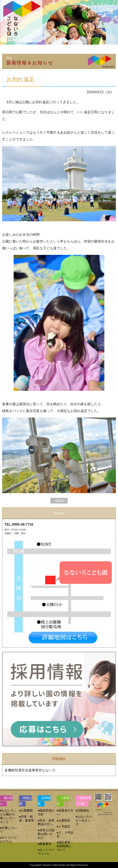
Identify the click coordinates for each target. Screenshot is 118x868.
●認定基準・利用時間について (65, 846)
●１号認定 (63, 826)
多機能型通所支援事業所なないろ (30, 770)
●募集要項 (45, 844)
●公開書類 (26, 811)
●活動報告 (82, 811)
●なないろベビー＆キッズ (84, 820)
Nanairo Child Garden (54, 865)
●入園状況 (63, 821)
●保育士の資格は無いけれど (46, 834)
